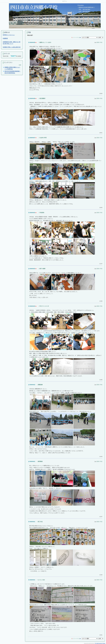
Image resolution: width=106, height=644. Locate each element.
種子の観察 (42, 269)
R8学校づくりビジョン (9, 35)
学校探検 (42, 213)
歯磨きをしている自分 (45, 42)
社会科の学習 (43, 138)
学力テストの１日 (44, 306)
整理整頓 (40, 461)
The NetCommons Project (100, 643)
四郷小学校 (99, 42)
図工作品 (40, 522)
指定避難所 (42, 98)
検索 (20, 65)
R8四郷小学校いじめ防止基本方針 (12, 47)
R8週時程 (5, 38)
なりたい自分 (41, 580)
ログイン (65, 1)
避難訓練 (40, 385)
